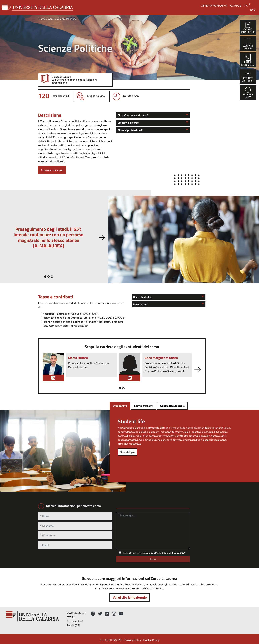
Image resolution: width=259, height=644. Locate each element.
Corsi (51, 19)
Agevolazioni (141, 304)
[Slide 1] (49, 277)
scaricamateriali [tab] (248, 76)
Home (42, 19)
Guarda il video (52, 170)
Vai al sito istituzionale (130, 597)
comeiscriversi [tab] (248, 60)
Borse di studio (142, 297)
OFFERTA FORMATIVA (214, 6)
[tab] (120, 406)
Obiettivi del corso (128, 123)
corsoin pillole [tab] (248, 28)
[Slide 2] (52, 277)
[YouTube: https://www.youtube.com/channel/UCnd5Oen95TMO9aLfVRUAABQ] (121, 614)
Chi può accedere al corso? (133, 115)
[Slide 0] (45, 277)
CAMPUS (236, 6)
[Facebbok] (93, 614)
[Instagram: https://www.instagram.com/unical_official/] (114, 614)
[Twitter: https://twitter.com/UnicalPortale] (100, 614)
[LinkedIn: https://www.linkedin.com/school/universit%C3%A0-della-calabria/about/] (107, 614)
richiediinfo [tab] (248, 93)
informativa (143, 553)
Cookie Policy (151, 640)
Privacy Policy (133, 640)
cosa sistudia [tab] (248, 44)
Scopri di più (127, 452)
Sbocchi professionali (130, 130)
